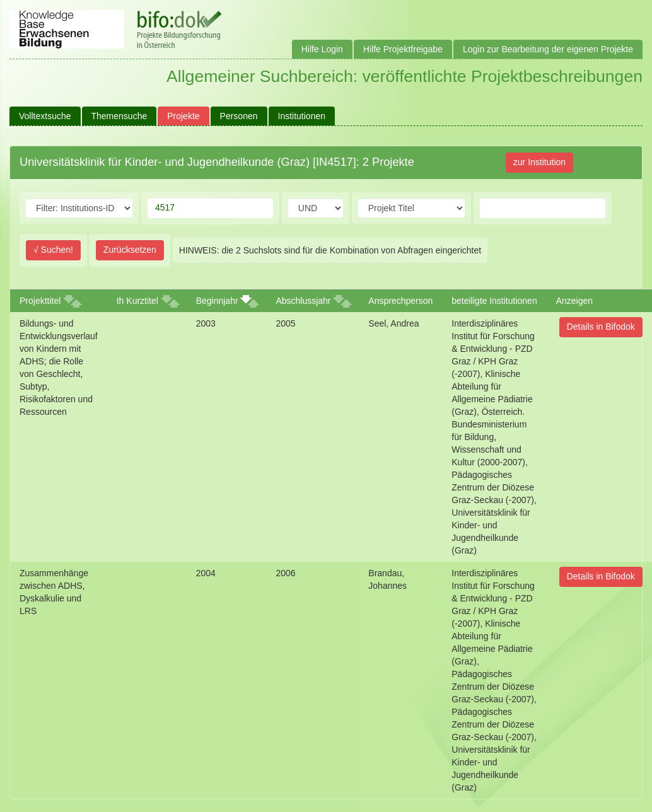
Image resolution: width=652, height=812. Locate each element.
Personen (239, 116)
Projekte (183, 116)
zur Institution (539, 162)
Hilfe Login (322, 49)
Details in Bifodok (601, 327)
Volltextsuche (45, 116)
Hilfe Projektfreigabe (403, 49)
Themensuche (119, 116)
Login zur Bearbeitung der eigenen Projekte (548, 49)
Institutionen (302, 116)
